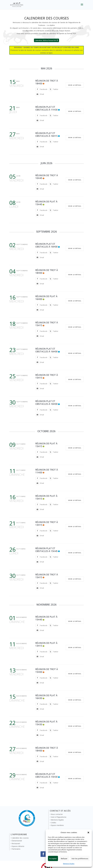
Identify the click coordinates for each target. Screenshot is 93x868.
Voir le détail (75, 85)
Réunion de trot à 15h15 (47, 324)
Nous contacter (57, 814)
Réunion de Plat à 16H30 (46, 697)
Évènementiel (17, 841)
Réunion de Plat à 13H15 (46, 644)
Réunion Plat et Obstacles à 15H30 (46, 775)
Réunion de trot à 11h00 (47, 471)
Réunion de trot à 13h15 (47, 523)
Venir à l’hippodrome (59, 817)
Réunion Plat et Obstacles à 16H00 (46, 245)
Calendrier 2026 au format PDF (46, 40)
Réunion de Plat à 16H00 (46, 298)
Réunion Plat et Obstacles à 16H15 (46, 134)
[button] (88, 833)
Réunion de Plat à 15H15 (46, 445)
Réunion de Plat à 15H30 (46, 723)
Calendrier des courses (20, 838)
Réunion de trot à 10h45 (47, 177)
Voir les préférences (80, 858)
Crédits (53, 823)
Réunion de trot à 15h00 (47, 671)
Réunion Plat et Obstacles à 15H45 (46, 550)
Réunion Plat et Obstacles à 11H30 (46, 108)
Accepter (53, 858)
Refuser (64, 858)
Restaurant (16, 843)
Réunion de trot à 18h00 (47, 82)
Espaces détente (18, 846)
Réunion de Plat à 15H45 (46, 203)
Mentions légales (69, 864)
